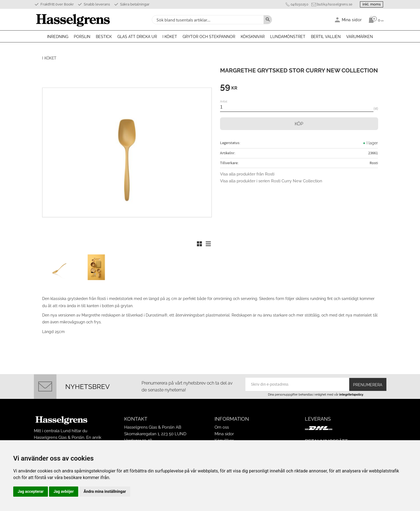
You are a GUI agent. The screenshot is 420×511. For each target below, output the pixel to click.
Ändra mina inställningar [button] (105, 491)
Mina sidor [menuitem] (352, 20)
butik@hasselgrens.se (333, 4)
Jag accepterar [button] (31, 491)
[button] (199, 244)
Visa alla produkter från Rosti (247, 174)
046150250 (297, 4)
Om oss (222, 425)
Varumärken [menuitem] (360, 37)
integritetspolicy (351, 392)
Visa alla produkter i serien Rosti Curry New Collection (271, 181)
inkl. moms (370, 4)
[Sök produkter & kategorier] (207, 20)
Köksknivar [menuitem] (253, 37)
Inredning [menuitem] (58, 37)
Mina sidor (224, 431)
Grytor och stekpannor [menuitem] (209, 37)
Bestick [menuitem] (104, 37)
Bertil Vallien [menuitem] (326, 37)
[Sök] (268, 20)
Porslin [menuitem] (82, 37)
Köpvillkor (224, 438)
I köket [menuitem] (170, 37)
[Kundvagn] (375, 20)
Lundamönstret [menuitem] (288, 37)
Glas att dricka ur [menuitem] (137, 37)
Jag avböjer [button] (63, 491)
